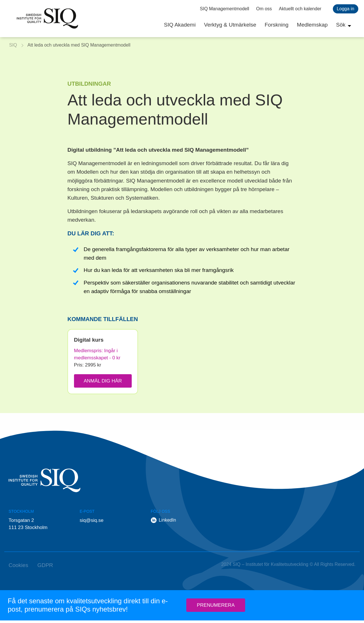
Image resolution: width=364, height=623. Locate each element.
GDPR (45, 568)
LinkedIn (168, 523)
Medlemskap (312, 25)
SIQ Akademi (180, 25)
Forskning (276, 25)
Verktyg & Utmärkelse (230, 25)
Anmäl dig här (103, 381)
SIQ (47, 19)
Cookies (18, 568)
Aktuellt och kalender (300, 9)
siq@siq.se (92, 523)
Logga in (346, 9)
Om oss (264, 9)
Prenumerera (216, 608)
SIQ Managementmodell (225, 9)
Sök (341, 25)
